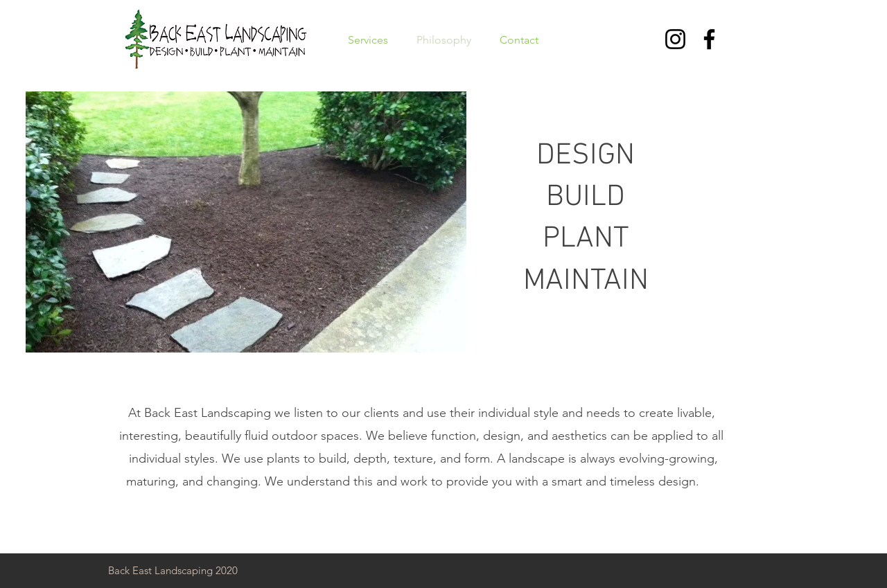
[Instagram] (675, 39)
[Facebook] (709, 39)
